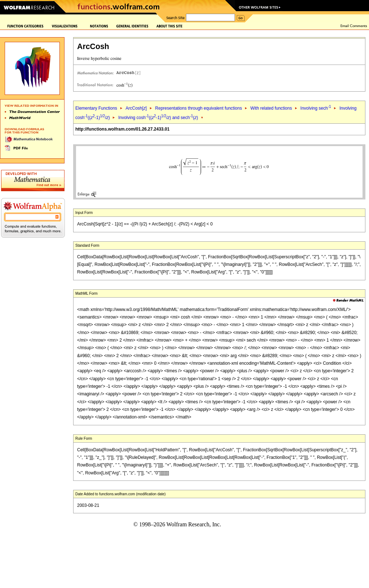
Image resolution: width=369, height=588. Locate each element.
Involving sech (316, 108)
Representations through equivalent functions (199, 108)
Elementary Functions (96, 108)
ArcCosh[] (136, 108)
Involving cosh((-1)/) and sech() (158, 118)
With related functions (271, 108)
